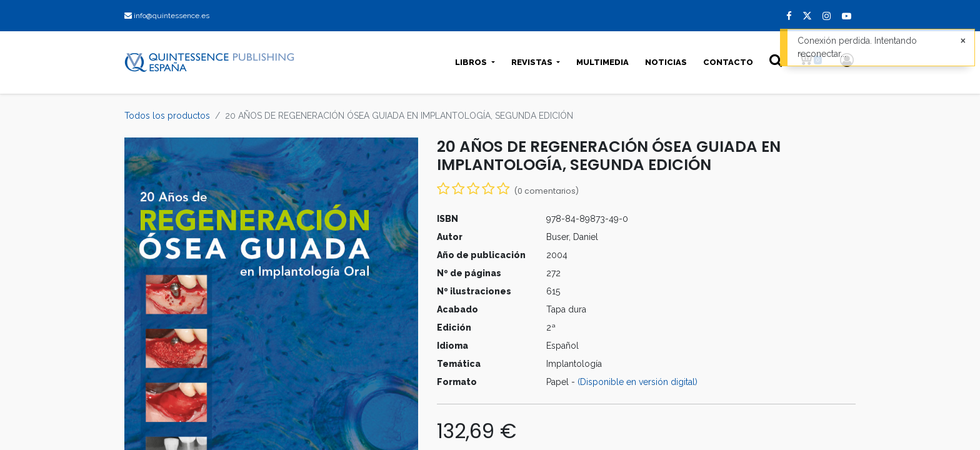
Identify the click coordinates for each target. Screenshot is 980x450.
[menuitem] (602, 62)
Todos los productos (167, 116)
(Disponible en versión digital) (637, 382)
